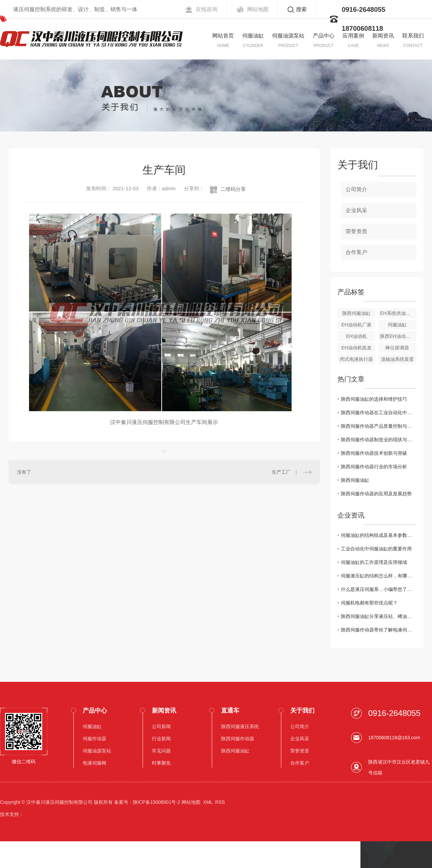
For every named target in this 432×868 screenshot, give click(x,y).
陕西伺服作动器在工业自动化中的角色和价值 (379, 413)
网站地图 (258, 9)
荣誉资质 (356, 231)
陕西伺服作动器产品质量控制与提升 (379, 426)
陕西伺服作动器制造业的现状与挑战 (379, 440)
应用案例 (353, 36)
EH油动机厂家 (356, 325)
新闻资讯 (383, 36)
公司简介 (356, 189)
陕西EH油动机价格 (398, 336)
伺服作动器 (94, 739)
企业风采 (356, 210)
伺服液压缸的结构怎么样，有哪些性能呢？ (379, 576)
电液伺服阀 (94, 763)
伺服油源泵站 (288, 36)
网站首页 (223, 36)
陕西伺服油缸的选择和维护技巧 (374, 399)
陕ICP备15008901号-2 (157, 802)
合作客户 (356, 252)
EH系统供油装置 (397, 313)
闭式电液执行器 (356, 359)
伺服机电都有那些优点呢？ (369, 603)
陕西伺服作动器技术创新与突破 (374, 453)
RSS (220, 802)
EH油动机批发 (356, 348)
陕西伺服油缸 (356, 313)
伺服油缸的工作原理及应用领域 (374, 562)
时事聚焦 (161, 763)
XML (208, 802)
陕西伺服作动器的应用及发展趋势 (376, 494)
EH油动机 (356, 336)
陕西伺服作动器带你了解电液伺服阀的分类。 (379, 630)
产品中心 (324, 36)
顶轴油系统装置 (397, 359)
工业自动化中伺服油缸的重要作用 (376, 549)
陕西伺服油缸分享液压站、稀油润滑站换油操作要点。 (379, 616)
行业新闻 (161, 739)
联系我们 (413, 36)
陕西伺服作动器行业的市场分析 (374, 467)
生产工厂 (281, 472)
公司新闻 (161, 726)
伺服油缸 (253, 36)
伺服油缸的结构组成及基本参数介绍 (379, 535)
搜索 (301, 9)
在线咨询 (207, 9)
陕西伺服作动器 (238, 739)
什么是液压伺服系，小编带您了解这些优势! (379, 589)
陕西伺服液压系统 (240, 726)
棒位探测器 (397, 348)
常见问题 (161, 751)
